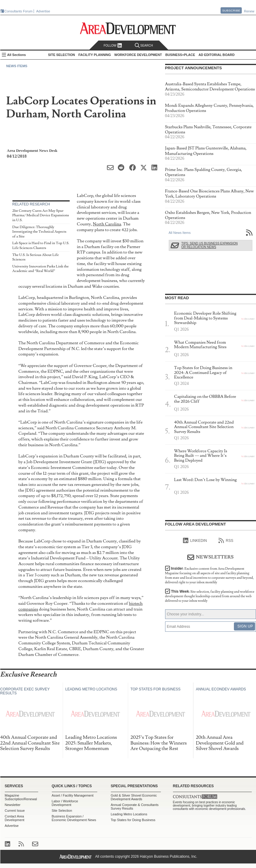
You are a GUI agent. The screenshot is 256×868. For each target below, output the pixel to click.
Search (144, 46)
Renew (249, 11)
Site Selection (62, 811)
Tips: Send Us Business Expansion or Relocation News (210, 245)
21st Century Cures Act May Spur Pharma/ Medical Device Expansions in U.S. (41, 215)
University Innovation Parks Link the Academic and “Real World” (41, 269)
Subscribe (231, 10)
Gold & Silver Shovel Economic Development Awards (134, 797)
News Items (17, 66)
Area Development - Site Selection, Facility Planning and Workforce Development (128, 28)
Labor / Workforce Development (65, 803)
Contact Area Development (15, 818)
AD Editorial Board (216, 55)
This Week (210, 596)
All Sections (17, 55)
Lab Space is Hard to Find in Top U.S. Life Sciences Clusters (41, 246)
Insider (209, 575)
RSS (226, 541)
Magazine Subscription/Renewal (21, 797)
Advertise (43, 11)
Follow (113, 46)
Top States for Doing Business (133, 820)
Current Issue (15, 811)
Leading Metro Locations (129, 814)
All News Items (180, 233)
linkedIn (195, 541)
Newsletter (13, 805)
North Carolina (107, 224)
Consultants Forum (19, 11)
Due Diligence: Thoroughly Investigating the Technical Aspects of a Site (39, 232)
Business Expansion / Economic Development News (74, 818)
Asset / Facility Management (73, 795)
